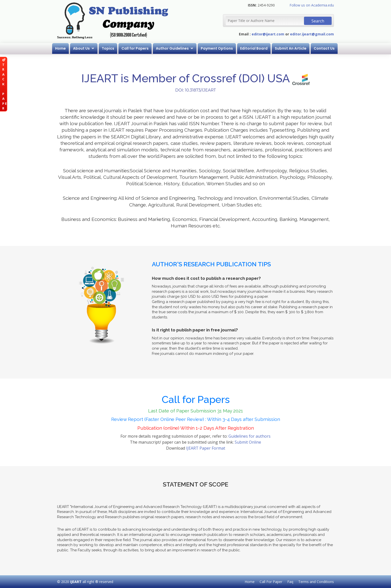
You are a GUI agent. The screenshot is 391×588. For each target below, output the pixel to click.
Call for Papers (135, 48)
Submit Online (248, 442)
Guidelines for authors (249, 436)
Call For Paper (271, 582)
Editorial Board (254, 48)
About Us (81, 48)
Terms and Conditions (316, 582)
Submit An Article (291, 48)
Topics (108, 48)
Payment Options (217, 48)
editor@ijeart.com (268, 34)
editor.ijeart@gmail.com (312, 34)
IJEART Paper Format (206, 448)
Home (60, 48)
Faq (290, 582)
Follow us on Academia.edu (312, 5)
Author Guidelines (172, 48)
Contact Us (324, 48)
